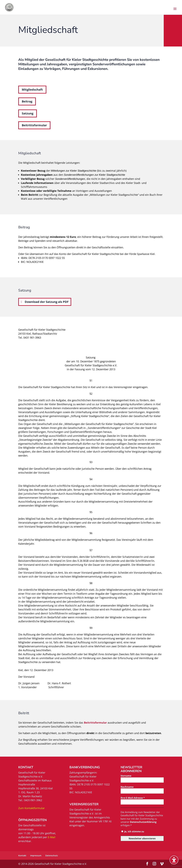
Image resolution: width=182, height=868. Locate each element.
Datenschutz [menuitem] (52, 856)
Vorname (126, 776)
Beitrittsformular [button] (34, 125)
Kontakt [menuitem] (22, 856)
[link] (12, 7)
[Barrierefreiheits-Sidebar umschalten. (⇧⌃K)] (174, 860)
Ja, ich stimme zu (133, 831)
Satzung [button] (28, 113)
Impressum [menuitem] (36, 856)
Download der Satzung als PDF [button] (47, 302)
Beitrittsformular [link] (95, 723)
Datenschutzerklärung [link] (143, 822)
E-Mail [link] (52, 837)
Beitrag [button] (27, 101)
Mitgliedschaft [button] (32, 90)
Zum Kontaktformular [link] (32, 808)
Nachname (127, 787)
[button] (175, 11)
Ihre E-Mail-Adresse (133, 798)
